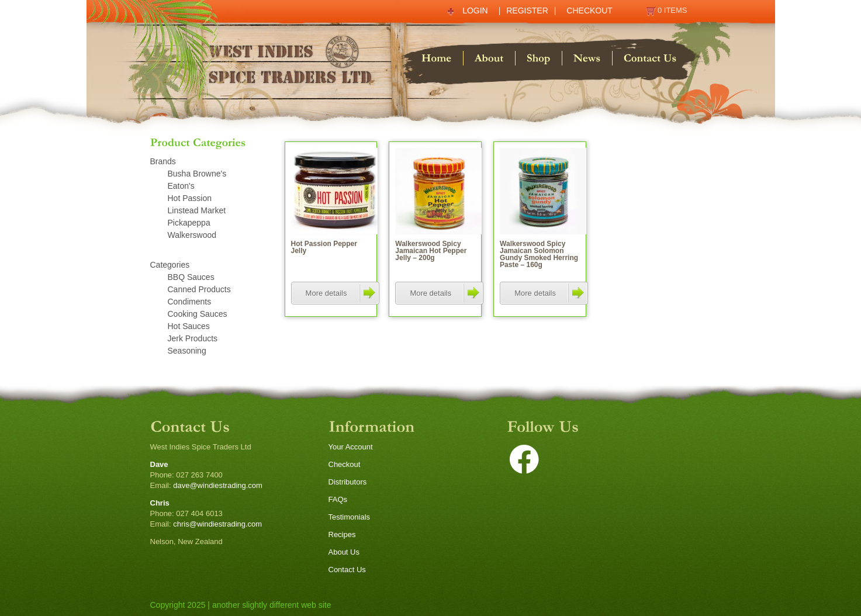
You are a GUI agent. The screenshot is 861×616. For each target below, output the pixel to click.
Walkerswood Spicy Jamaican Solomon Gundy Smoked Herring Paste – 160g (539, 254)
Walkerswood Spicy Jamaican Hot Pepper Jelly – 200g (431, 251)
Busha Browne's (197, 174)
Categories (170, 265)
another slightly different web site (272, 605)
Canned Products (199, 289)
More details (343, 293)
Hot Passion (190, 198)
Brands (163, 161)
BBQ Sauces (191, 277)
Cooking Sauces (198, 314)
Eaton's (181, 186)
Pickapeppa (189, 223)
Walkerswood (192, 235)
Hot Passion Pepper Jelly (324, 247)
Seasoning (187, 351)
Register (527, 11)
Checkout (589, 11)
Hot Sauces (189, 326)
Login (475, 11)
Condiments (190, 302)
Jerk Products (193, 338)
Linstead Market (197, 210)
